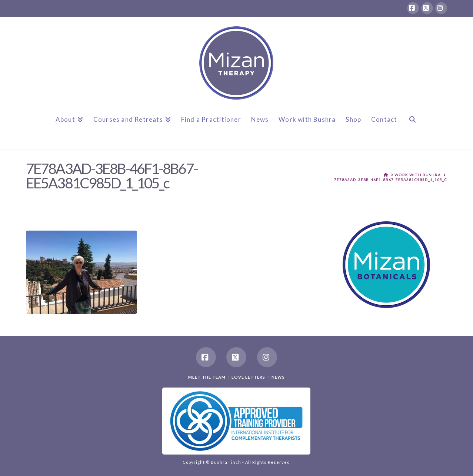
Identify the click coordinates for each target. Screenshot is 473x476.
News (278, 377)
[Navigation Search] (412, 125)
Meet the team (207, 377)
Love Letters (248, 377)
